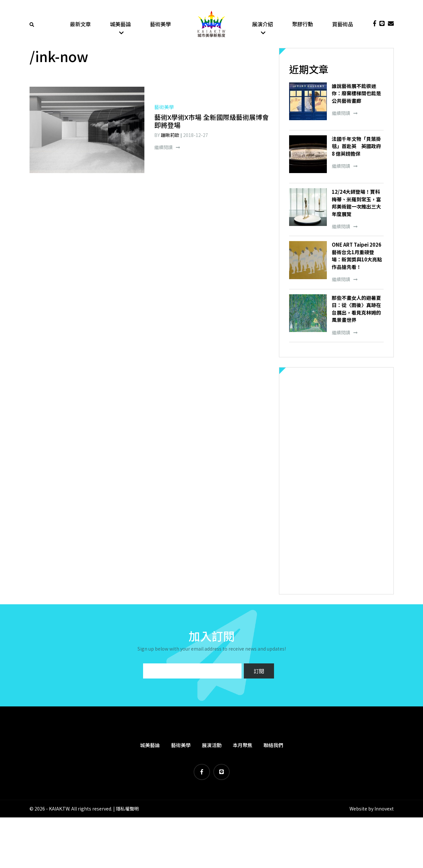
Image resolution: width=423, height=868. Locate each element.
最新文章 (80, 25)
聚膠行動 (303, 25)
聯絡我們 (273, 746)
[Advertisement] (336, 482)
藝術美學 (160, 25)
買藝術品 (343, 25)
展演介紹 (263, 25)
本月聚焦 (243, 746)
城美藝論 (120, 25)
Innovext (384, 810)
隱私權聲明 (127, 810)
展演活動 (212, 746)
